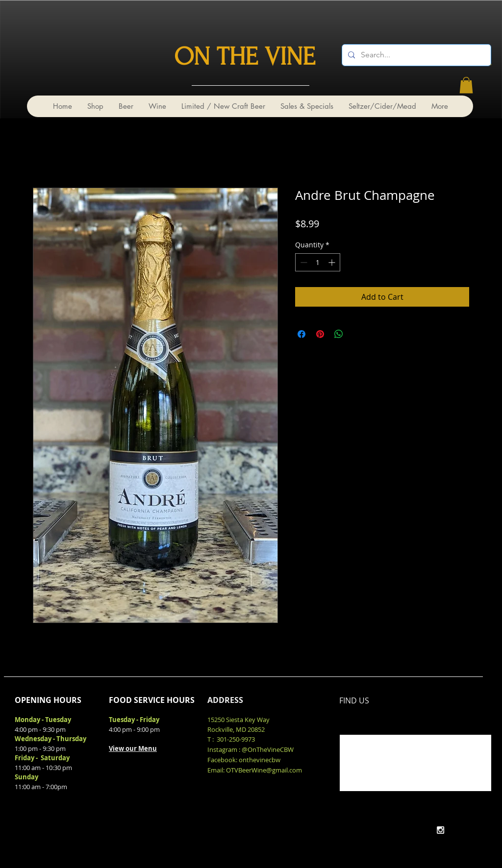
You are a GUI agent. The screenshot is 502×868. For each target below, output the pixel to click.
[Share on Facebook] (301, 334)
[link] (466, 85)
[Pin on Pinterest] (320, 334)
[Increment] (333, 262)
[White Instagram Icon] (440, 830)
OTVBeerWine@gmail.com (264, 770)
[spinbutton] (318, 262)
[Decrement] (303, 262)
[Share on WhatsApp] (339, 334)
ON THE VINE (245, 57)
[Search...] (415, 55)
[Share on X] (357, 334)
